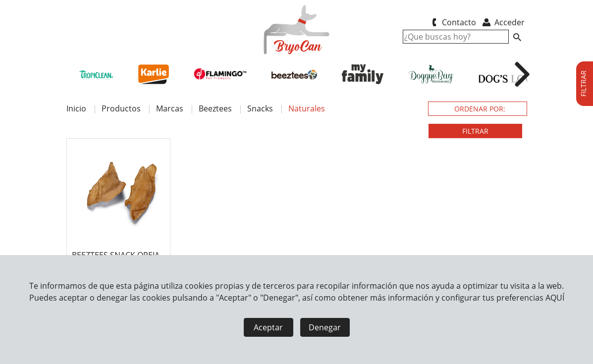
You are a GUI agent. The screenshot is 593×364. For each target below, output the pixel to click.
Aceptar (268, 327)
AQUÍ (555, 298)
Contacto (453, 22)
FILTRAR (475, 131)
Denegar (325, 327)
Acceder (503, 22)
